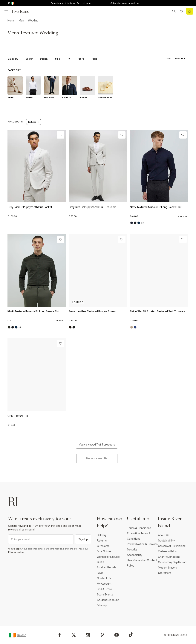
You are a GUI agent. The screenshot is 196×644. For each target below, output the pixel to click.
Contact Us (104, 578)
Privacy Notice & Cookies (142, 544)
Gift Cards (103, 546)
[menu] (6, 11)
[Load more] (97, 458)
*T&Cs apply (15, 549)
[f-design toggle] (45, 59)
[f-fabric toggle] (83, 59)
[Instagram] (88, 635)
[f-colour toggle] (31, 59)
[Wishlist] (61, 135)
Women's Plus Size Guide (108, 559)
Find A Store (104, 589)
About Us (164, 535)
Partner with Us (167, 551)
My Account (104, 584)
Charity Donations (169, 557)
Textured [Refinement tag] (34, 122)
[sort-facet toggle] (177, 59)
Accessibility (135, 555)
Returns (102, 541)
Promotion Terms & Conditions (139, 536)
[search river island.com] (174, 11)
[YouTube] (117, 635)
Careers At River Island (172, 546)
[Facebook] (60, 635)
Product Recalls (107, 567)
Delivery (102, 535)
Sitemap (102, 605)
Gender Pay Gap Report (172, 562)
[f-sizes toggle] (59, 59)
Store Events (105, 595)
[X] (74, 635)
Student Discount (108, 600)
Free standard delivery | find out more (71, 3)
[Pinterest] (102, 635)
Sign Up (83, 539)
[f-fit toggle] (71, 59)
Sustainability (166, 541)
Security (132, 550)
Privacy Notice (16, 552)
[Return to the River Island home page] (23, 11)
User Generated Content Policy (142, 563)
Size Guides (104, 551)
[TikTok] (131, 635)
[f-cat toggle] (14, 59)
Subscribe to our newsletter (125, 3)
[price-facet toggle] (96, 59)
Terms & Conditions (139, 528)
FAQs (100, 573)
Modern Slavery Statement (167, 570)
